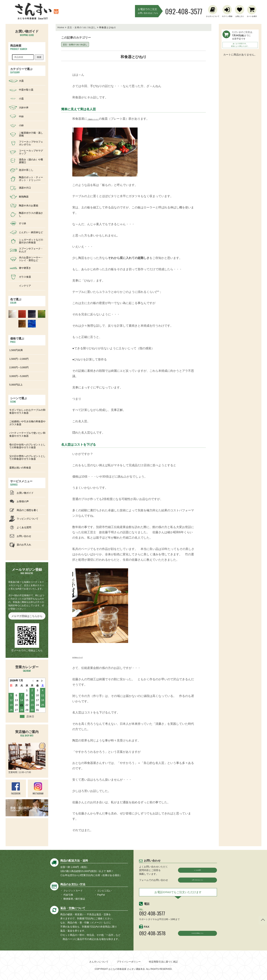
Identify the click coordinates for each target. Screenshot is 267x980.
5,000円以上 (16, 385)
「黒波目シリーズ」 (100, 119)
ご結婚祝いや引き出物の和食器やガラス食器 (27, 423)
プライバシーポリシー (129, 962)
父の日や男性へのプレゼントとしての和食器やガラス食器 (27, 458)
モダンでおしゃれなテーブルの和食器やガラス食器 (27, 411)
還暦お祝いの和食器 (20, 468)
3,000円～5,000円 (19, 376)
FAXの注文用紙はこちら (198, 937)
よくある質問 (197, 870)
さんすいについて (99, 962)
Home (61, 27)
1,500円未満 (16, 350)
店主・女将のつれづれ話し (82, 27)
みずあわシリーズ (84, 657)
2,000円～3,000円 (19, 367)
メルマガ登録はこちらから (27, 616)
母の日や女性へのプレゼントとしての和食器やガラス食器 (27, 446)
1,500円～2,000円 (19, 359)
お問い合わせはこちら (197, 881)
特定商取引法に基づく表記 (163, 962)
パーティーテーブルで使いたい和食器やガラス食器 (27, 434)
